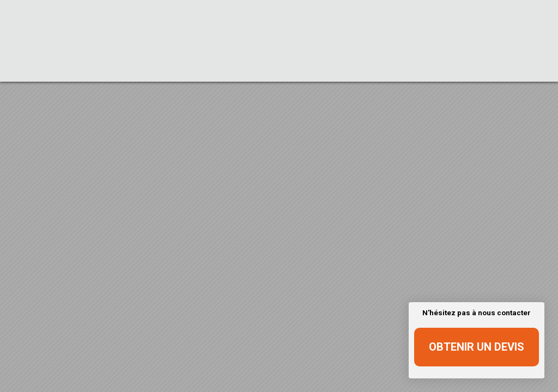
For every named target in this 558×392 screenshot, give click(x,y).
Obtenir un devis (477, 347)
